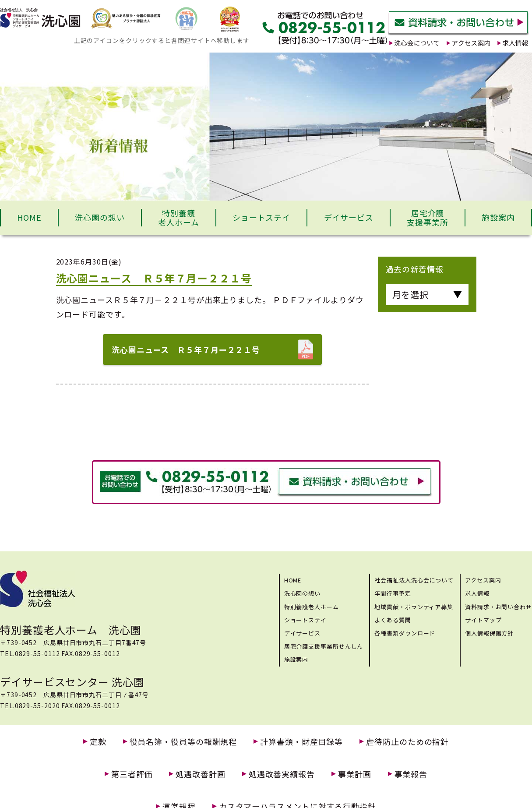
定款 (98, 742)
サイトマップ (483, 620)
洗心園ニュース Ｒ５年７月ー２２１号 (186, 349)
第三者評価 (132, 774)
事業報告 (411, 774)
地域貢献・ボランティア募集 (414, 607)
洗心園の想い (100, 217)
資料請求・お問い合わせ (499, 607)
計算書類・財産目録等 (301, 742)
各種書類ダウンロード (405, 633)
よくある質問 (393, 620)
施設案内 (498, 217)
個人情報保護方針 (489, 633)
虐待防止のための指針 (407, 742)
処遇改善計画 (200, 774)
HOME (29, 217)
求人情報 (477, 593)
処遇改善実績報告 (282, 774)
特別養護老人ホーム (179, 218)
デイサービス (349, 217)
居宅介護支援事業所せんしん (324, 646)
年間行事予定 (393, 593)
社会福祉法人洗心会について (414, 580)
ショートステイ (261, 217)
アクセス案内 (483, 580)
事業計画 (355, 774)
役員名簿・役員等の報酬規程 (183, 742)
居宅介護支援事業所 (428, 218)
